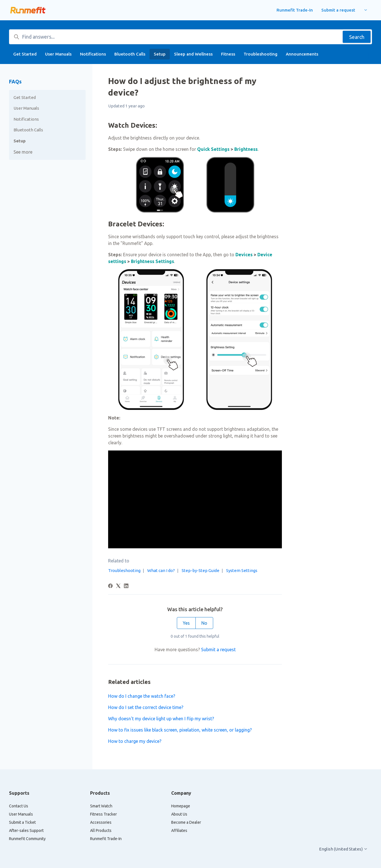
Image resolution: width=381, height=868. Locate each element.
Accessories (101, 822)
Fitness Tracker (103, 814)
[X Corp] (118, 586)
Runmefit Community (27, 839)
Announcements (302, 54)
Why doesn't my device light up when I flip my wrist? (161, 719)
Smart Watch (101, 806)
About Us (179, 814)
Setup (160, 54)
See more (23, 152)
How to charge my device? (135, 741)
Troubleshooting (260, 54)
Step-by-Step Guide (200, 570)
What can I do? (161, 570)
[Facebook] (110, 586)
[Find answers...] (190, 37)
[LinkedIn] (126, 586)
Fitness (228, 54)
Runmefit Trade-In (295, 10)
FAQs (15, 81)
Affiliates (179, 831)
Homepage (181, 806)
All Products (101, 831)
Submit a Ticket (22, 822)
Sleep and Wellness (193, 54)
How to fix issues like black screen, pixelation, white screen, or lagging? (180, 730)
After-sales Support (26, 831)
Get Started (25, 54)
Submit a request (338, 10)
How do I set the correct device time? (146, 707)
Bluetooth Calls (130, 54)
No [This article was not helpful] (204, 623)
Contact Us (19, 806)
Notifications (93, 54)
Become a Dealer (186, 822)
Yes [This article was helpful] (186, 623)
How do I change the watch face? (142, 696)
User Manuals (58, 54)
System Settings (242, 570)
